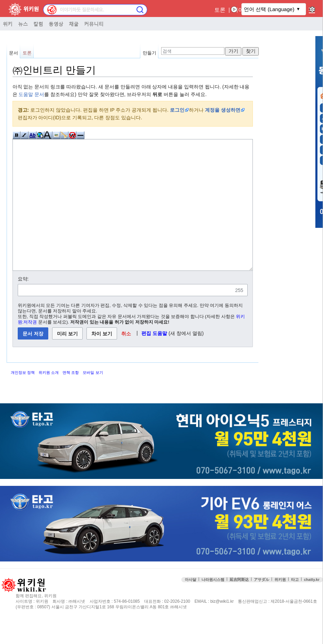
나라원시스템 (213, 606)
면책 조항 (71, 398)
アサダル (262, 606)
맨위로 (313, 620)
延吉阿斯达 (239, 606)
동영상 (56, 24)
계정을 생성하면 (223, 110)
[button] (126, 359)
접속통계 (271, 620)
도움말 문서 (31, 94)
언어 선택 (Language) (269, 9)
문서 (14, 53)
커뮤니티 (94, 24)
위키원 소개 (49, 398)
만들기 (150, 53)
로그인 (177, 110)
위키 (8, 24)
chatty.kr (312, 606)
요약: (23, 305)
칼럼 (38, 24)
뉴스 (23, 24)
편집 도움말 (154, 359)
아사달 (191, 606)
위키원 (280, 606)
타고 (295, 606)
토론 (220, 10)
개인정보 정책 (23, 398)
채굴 (74, 24)
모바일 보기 (93, 398)
